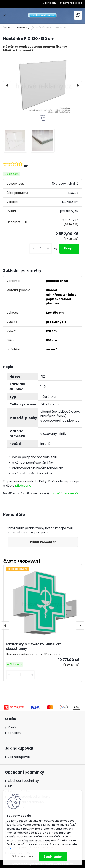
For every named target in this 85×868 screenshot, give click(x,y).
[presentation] (7, 85)
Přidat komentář (43, 542)
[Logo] (43, 15)
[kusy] (41, 249)
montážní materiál (64, 493)
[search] (78, 15)
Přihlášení (51, 3)
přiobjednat (24, 486)
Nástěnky (23, 28)
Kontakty (15, 733)
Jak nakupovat (19, 757)
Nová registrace (73, 3)
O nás (12, 727)
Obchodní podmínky (23, 781)
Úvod (7, 28)
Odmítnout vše (22, 856)
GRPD (12, 786)
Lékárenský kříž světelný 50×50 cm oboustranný (34, 646)
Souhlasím (53, 857)
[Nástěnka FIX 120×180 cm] (42, 85)
